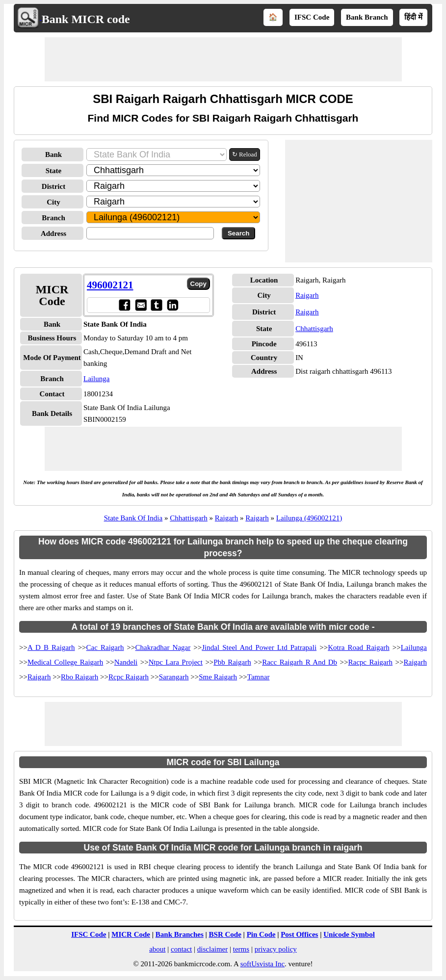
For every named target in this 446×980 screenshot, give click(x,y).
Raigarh (307, 295)
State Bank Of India (133, 518)
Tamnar (259, 677)
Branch (53, 218)
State (54, 171)
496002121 (110, 285)
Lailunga (96, 379)
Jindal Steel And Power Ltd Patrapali (259, 647)
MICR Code (131, 934)
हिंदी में (413, 17)
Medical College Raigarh (65, 662)
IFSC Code (312, 17)
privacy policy (276, 949)
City (53, 202)
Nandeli (126, 662)
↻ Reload (245, 154)
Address (53, 233)
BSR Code (225, 934)
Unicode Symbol (349, 934)
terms (241, 949)
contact (181, 949)
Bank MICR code (86, 19)
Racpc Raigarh (371, 662)
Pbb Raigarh (232, 662)
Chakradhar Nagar (163, 647)
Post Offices (299, 934)
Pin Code (261, 934)
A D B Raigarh (51, 647)
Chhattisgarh (314, 329)
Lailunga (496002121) (309, 518)
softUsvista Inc (262, 964)
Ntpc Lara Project (176, 662)
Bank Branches (180, 934)
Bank (53, 155)
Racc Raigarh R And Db (300, 662)
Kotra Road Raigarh (359, 647)
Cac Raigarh (105, 647)
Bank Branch (367, 17)
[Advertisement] (223, 59)
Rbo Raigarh (79, 677)
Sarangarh (174, 677)
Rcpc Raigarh (129, 677)
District (53, 186)
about (157, 949)
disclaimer (212, 949)
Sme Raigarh (218, 677)
